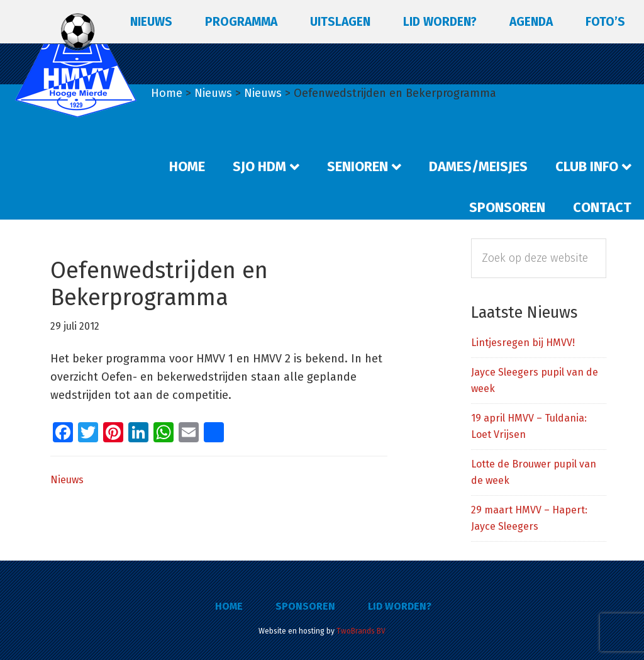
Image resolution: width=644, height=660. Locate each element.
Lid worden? (400, 606)
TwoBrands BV (361, 631)
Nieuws (67, 480)
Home (229, 606)
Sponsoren (305, 606)
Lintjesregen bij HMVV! (523, 343)
